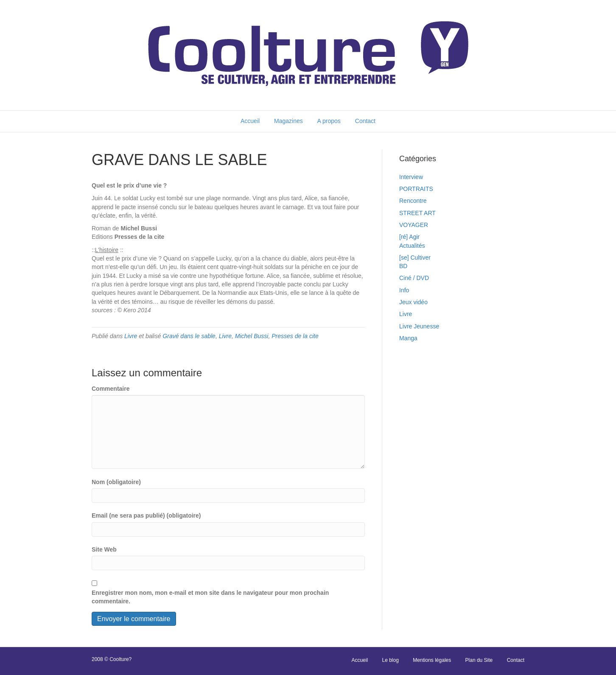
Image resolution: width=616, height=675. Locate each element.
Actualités (412, 246)
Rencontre (413, 201)
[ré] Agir (409, 237)
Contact (365, 121)
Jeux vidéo (413, 302)
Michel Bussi (252, 336)
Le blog (390, 660)
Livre (131, 336)
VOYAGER (414, 225)
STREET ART (417, 213)
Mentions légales (432, 660)
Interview (411, 177)
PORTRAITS (416, 189)
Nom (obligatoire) (116, 482)
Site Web (104, 549)
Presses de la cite (295, 336)
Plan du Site (479, 660)
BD (403, 266)
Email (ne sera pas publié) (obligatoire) (146, 515)
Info (404, 290)
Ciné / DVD (414, 278)
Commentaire (111, 389)
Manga (408, 338)
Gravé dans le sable (189, 336)
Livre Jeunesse (419, 326)
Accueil (250, 121)
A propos (329, 121)
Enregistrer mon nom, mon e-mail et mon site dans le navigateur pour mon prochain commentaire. (210, 597)
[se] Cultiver (415, 258)
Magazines (288, 121)
